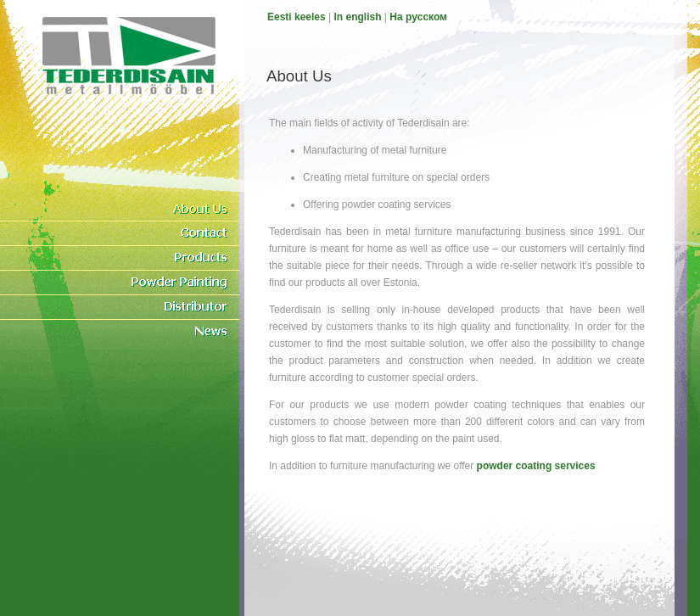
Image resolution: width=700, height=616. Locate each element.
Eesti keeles (297, 17)
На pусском (418, 17)
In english (358, 17)
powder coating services (536, 466)
